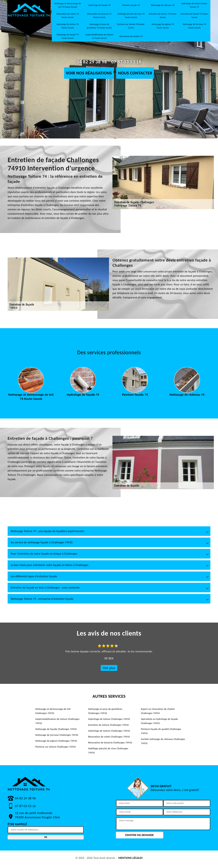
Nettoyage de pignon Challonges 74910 (56, 741)
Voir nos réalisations (89, 73)
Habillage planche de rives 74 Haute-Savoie (131, 16)
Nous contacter (135, 73)
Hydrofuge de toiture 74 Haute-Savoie (68, 26)
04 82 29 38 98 (92, 62)
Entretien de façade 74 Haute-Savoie (194, 16)
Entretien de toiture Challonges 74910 (108, 725)
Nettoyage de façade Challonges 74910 (56, 729)
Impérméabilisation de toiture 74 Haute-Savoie (99, 36)
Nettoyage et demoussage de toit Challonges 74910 (53, 711)
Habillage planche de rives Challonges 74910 (108, 751)
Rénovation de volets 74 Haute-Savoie (68, 16)
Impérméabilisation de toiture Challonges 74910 (57, 721)
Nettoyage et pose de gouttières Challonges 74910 (105, 711)
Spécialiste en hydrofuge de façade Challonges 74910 (159, 721)
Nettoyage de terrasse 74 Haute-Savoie (195, 26)
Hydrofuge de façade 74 (99, 5)
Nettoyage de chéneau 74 (163, 5)
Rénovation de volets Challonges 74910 (109, 737)
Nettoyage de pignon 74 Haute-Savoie (163, 26)
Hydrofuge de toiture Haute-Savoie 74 (195, 5)
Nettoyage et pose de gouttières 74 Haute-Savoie (99, 26)
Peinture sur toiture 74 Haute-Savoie (131, 26)
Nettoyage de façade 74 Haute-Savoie (68, 36)
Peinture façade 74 (131, 5)
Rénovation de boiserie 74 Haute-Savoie (99, 16)
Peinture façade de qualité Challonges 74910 (161, 731)
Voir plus (109, 668)
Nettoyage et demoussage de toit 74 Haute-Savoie (68, 5)
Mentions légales (130, 858)
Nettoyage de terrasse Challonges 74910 (57, 735)
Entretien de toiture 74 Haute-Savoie (163, 16)
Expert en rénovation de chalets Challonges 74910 (158, 711)
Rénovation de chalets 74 (131, 36)
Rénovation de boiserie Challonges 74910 (110, 743)
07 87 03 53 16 (126, 62)
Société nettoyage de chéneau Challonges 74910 (163, 741)
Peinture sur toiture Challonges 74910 (56, 747)
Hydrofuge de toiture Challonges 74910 (109, 719)
